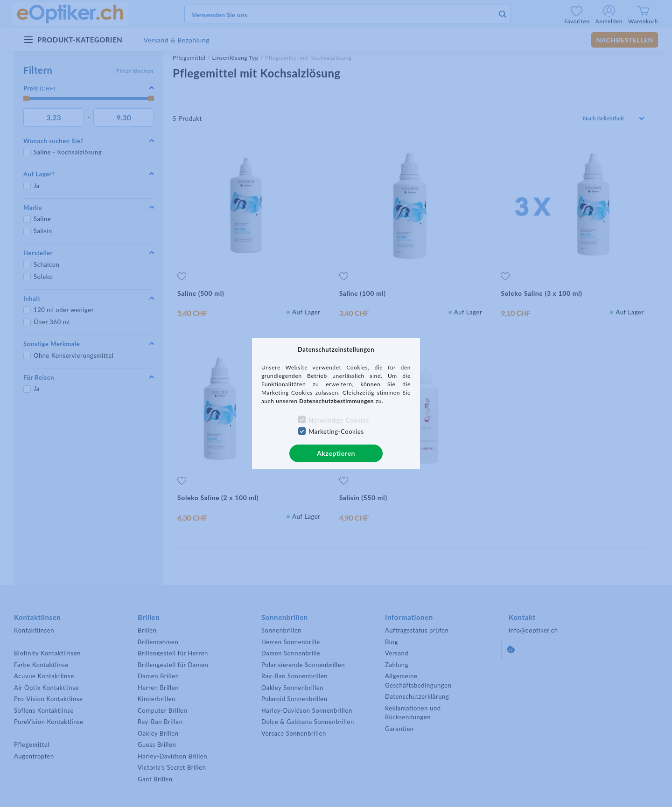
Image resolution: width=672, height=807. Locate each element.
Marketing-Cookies (336, 431)
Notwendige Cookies (339, 420)
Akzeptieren (336, 453)
